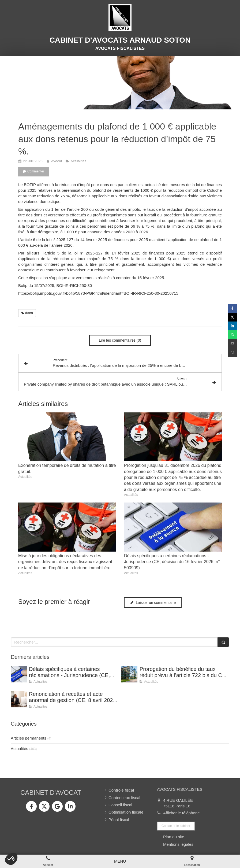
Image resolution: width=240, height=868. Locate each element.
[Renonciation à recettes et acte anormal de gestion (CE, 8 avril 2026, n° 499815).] (19, 699)
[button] (11, 859)
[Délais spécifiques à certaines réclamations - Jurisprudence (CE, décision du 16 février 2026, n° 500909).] (19, 674)
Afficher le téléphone (181, 813)
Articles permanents (29, 738)
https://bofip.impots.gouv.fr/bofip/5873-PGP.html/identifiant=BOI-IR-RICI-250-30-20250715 (98, 293)
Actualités (19, 749)
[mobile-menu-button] (120, 861)
